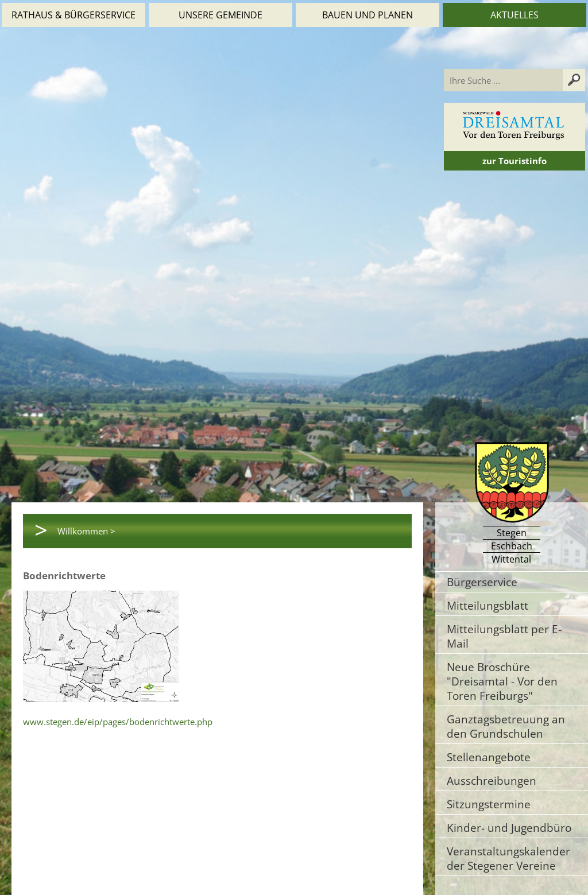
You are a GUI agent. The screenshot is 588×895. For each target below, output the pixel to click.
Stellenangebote (489, 757)
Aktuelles (514, 15)
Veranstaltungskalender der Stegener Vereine (508, 858)
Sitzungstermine (489, 804)
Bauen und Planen (367, 15)
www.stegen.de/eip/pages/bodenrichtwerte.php (118, 722)
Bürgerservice (482, 582)
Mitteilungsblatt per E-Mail (504, 636)
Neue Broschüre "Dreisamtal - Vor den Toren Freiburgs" (502, 681)
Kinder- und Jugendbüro (509, 828)
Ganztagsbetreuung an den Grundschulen (506, 726)
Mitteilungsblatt (488, 605)
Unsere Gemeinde (220, 15)
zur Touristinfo (514, 161)
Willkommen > (86, 531)
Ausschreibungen (492, 780)
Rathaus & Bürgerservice (73, 15)
